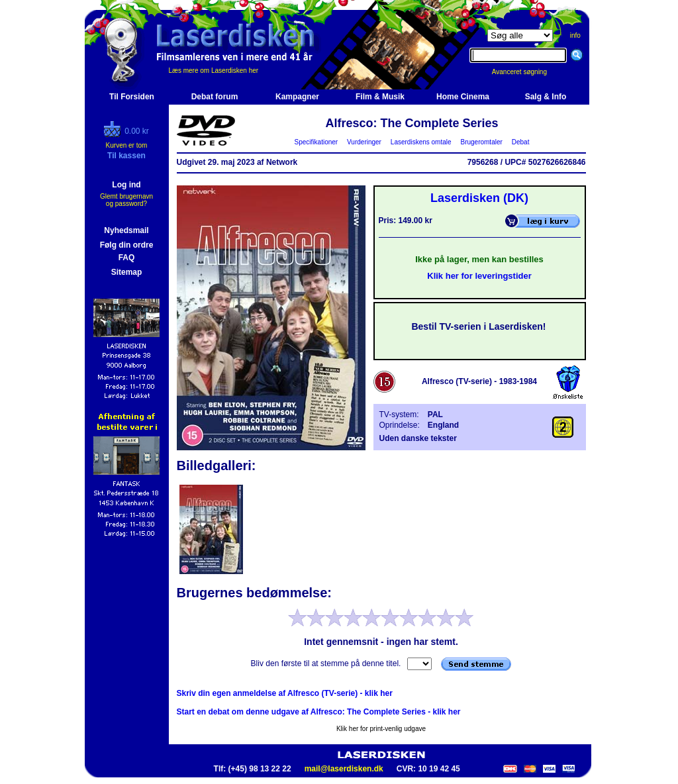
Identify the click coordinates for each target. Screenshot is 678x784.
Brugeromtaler (481, 142)
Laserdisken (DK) (479, 198)
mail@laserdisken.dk (344, 769)
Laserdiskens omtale (421, 142)
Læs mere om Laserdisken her (214, 71)
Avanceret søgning (527, 72)
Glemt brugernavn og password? (126, 200)
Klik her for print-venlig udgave (381, 729)
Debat (520, 142)
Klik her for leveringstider (479, 276)
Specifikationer (316, 142)
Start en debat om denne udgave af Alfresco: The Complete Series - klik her (319, 712)
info (575, 35)
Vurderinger (364, 142)
